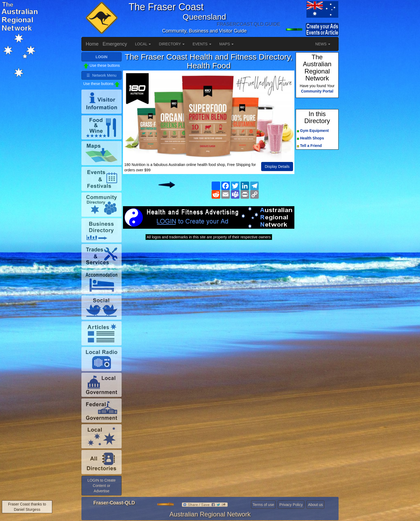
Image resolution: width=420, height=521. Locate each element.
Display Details (277, 167)
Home (92, 44)
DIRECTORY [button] (172, 44)
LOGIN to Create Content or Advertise (101, 486)
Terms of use (263, 505)
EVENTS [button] (202, 44)
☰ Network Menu (101, 75)
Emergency (115, 44)
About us (315, 505)
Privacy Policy (291, 505)
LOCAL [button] (143, 44)
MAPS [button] (227, 44)
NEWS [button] (323, 44)
